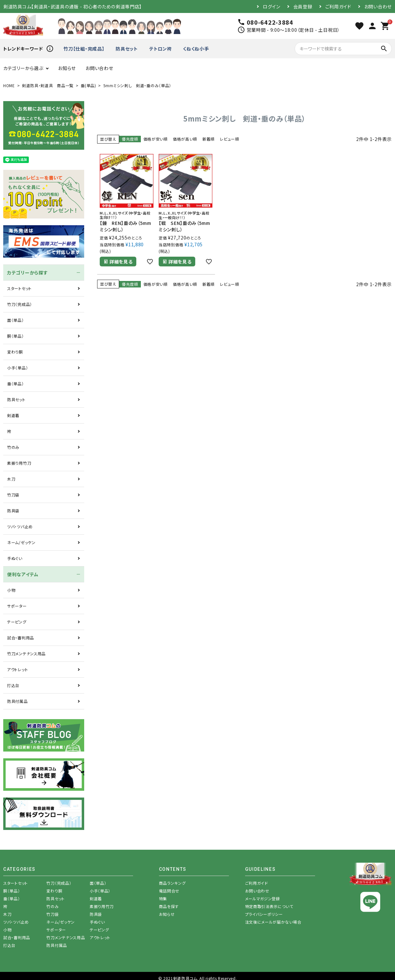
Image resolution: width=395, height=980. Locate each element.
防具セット (127, 49)
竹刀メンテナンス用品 (26, 653)
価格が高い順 (185, 139)
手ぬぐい (15, 558)
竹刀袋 (13, 495)
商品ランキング (172, 883)
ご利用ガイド (338, 6)
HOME (9, 85)
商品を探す (169, 906)
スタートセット (19, 288)
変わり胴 (15, 352)
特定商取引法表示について (269, 906)
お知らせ (67, 68)
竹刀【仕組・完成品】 (84, 49)
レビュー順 (230, 139)
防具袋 (13, 511)
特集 (163, 898)
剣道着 (13, 415)
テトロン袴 (161, 49)
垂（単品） (16, 384)
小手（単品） (17, 368)
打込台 (13, 685)
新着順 (209, 139)
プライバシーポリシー (264, 914)
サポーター (17, 606)
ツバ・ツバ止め (20, 526)
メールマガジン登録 (263, 898)
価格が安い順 (156, 139)
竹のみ (13, 447)
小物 (11, 590)
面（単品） (16, 320)
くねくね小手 (196, 49)
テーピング (17, 622)
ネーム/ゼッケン (21, 542)
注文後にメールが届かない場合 (273, 922)
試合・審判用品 (21, 638)
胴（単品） (16, 336)
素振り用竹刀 (19, 463)
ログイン (272, 6)
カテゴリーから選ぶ (23, 68)
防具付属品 (17, 701)
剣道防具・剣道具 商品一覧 (48, 85)
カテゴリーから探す (27, 273)
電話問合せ (169, 891)
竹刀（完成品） (20, 304)
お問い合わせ (378, 6)
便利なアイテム (23, 574)
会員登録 (303, 6)
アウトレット (17, 669)
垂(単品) (88, 85)
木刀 (11, 479)
